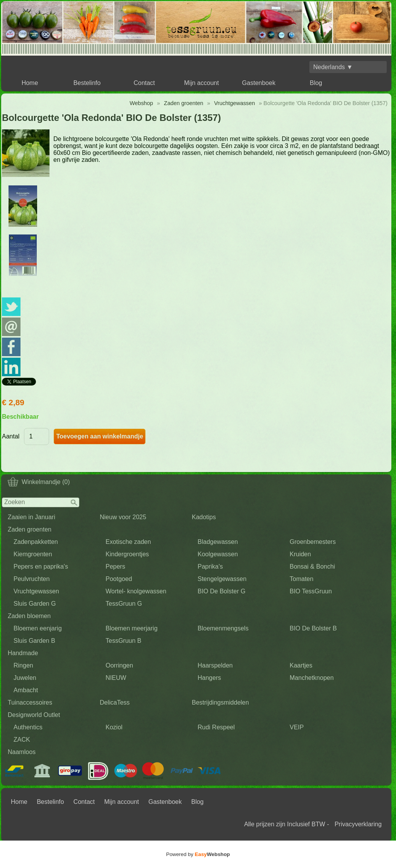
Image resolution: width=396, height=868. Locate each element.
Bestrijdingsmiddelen (220, 702)
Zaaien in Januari (32, 517)
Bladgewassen (218, 542)
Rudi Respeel (216, 727)
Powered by (198, 854)
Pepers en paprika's (41, 566)
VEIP (297, 727)
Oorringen (119, 665)
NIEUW (116, 678)
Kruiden (300, 554)
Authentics (28, 727)
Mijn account (201, 83)
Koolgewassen (218, 554)
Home (30, 83)
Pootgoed (119, 579)
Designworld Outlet (34, 715)
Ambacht (26, 690)
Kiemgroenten (33, 554)
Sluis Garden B (34, 641)
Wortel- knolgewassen (136, 591)
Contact (144, 83)
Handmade (23, 653)
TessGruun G (124, 604)
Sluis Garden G (35, 604)
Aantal (11, 436)
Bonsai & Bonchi (312, 566)
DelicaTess (115, 702)
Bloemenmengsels (223, 628)
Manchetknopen (312, 678)
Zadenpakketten (36, 542)
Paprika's (210, 566)
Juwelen (25, 678)
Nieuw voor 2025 (123, 517)
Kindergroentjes (127, 554)
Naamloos (22, 752)
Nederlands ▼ (333, 67)
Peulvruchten (32, 579)
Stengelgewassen (222, 579)
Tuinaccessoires (30, 702)
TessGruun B (123, 641)
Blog (316, 83)
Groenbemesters (313, 542)
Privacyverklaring (358, 824)
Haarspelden (215, 665)
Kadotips (204, 517)
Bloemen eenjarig (38, 628)
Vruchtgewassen (36, 591)
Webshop (141, 103)
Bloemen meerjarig (131, 628)
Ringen (23, 665)
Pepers (115, 566)
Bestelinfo (87, 83)
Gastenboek (259, 83)
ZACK (22, 740)
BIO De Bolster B (313, 628)
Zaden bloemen (29, 616)
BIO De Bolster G (222, 591)
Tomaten (301, 579)
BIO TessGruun (311, 591)
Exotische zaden (128, 542)
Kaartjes (301, 665)
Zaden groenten (30, 529)
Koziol (114, 727)
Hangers (209, 678)
